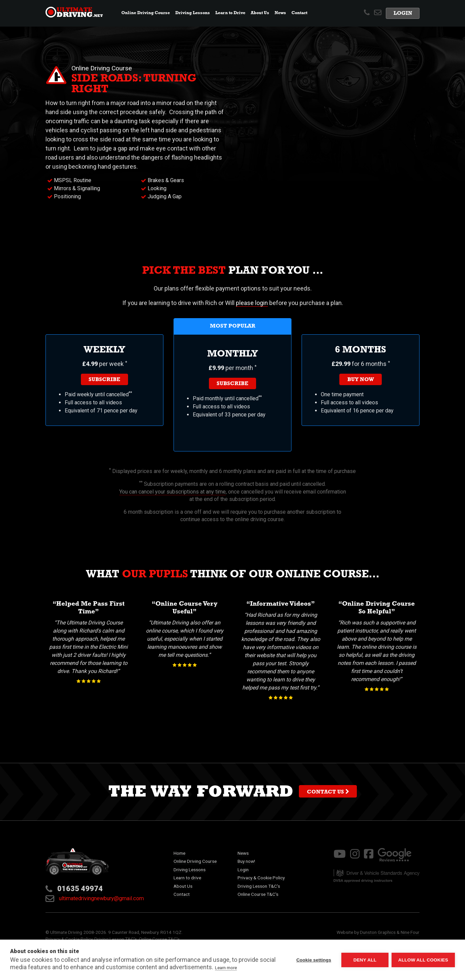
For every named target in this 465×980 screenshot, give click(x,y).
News (282, 13)
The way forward (232, 793)
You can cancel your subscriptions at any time (173, 492)
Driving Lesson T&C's (259, 886)
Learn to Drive (230, 13)
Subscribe (104, 380)
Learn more (226, 968)
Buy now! (246, 861)
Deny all (365, 960)
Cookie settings (313, 960)
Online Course (146, 13)
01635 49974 (80, 889)
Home (179, 853)
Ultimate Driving (66, 932)
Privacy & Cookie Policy (261, 878)
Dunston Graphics (378, 932)
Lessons (193, 13)
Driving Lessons (190, 870)
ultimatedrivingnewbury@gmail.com (95, 898)
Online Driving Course (195, 861)
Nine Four (410, 932)
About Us (183, 886)
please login (252, 303)
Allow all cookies (423, 960)
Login (403, 14)
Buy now (361, 380)
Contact (299, 13)
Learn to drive (187, 878)
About (260, 13)
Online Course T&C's (258, 894)
